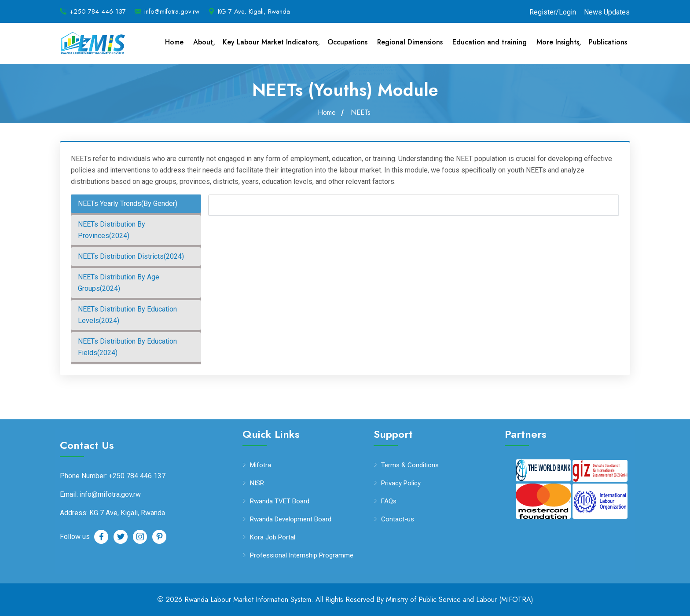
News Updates (607, 12)
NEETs (361, 113)
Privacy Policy (401, 483)
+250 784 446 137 (98, 11)
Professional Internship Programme (302, 555)
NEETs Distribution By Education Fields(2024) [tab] (127, 347)
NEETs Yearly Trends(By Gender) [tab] (128, 203)
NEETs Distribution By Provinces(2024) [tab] (112, 230)
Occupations (347, 42)
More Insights (558, 42)
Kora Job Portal (273, 537)
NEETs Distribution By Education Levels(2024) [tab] (127, 315)
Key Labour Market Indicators (270, 42)
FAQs (389, 501)
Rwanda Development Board (291, 519)
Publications (608, 42)
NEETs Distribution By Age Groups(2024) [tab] (119, 283)
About (203, 42)
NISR (257, 483)
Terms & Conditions (410, 465)
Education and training (490, 42)
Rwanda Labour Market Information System (248, 599)
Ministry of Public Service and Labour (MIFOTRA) (460, 599)
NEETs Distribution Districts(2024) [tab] (131, 256)
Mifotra (261, 465)
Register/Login (553, 12)
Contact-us (398, 519)
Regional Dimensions (410, 42)
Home (174, 42)
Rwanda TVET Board (280, 501)
